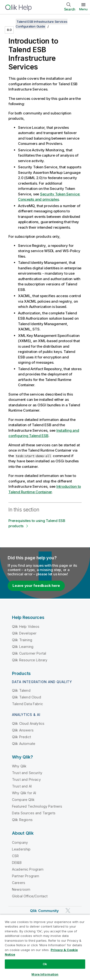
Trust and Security (27, 773)
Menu (83, 9)
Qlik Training (22, 640)
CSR (15, 856)
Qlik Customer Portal (29, 653)
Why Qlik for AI (24, 793)
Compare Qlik (23, 800)
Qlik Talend (21, 690)
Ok (45, 964)
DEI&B (17, 863)
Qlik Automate (24, 744)
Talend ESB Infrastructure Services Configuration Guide (42, 24)
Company (20, 842)
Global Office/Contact (30, 896)
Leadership (21, 849)
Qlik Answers (23, 730)
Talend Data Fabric (27, 704)
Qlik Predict (21, 737)
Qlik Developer (24, 633)
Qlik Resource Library (30, 660)
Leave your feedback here (36, 586)
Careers (19, 883)
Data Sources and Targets (34, 813)
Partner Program (26, 876)
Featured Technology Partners (37, 806)
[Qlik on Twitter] (68, 910)
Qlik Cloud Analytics (28, 723)
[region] (45, 947)
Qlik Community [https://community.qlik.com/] (44, 911)
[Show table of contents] (10, 22)
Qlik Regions (22, 820)
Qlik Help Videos (26, 626)
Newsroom (21, 889)
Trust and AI (22, 786)
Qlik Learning (23, 647)
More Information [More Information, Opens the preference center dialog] (45, 974)
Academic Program (28, 869)
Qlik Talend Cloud (27, 697)
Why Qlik (19, 766)
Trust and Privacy (26, 779)
